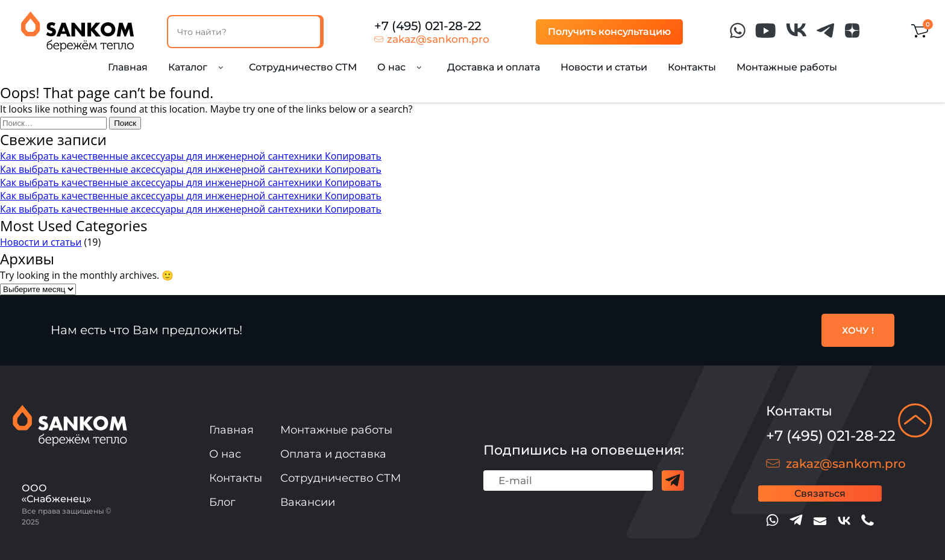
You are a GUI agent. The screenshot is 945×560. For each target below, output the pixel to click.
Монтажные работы (787, 67)
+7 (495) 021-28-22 (428, 26)
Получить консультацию (609, 32)
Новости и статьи (604, 67)
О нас (225, 454)
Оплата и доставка (333, 454)
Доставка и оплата (494, 67)
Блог (222, 502)
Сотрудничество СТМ (303, 67)
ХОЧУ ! (858, 330)
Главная (128, 67)
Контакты (692, 67)
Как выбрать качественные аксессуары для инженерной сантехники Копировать (191, 156)
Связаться (820, 493)
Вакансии (308, 502)
